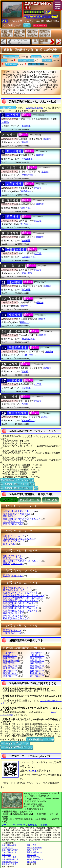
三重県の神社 (10, 653)
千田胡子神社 (18, 348)
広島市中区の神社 (36, 64)
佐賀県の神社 (10, 673)
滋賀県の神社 (37, 653)
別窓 (31, 480)
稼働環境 (32, 825)
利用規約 (44, 825)
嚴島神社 (13, 200)
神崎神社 (15, 315)
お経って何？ (33, 850)
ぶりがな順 (9, 500)
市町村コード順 (30, 500)
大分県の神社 (37, 676)
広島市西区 (19, 606)
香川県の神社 (10, 668)
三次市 (12, 633)
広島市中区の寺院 (26, 60)
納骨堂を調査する (34, 852)
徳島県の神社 (37, 666)
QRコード (32, 771)
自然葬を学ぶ (7, 847)
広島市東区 (20, 608)
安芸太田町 (19, 511)
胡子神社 (13, 217)
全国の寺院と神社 (11, 57)
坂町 (12, 556)
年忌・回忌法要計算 (10, 859)
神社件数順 (51, 500)
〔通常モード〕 (8, 108)
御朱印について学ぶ (10, 862)
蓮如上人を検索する (35, 859)
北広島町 (19, 539)
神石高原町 (22, 561)
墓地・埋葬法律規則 (10, 850)
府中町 (15, 618)
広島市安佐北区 (23, 595)
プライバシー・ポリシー (14, 825)
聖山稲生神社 (18, 331)
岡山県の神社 (37, 663)
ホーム (27, 25)
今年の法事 (6, 855)
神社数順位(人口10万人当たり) (15, 484)
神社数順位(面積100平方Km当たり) (17, 488)
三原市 (12, 630)
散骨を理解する (33, 857)
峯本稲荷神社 (18, 413)
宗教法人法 (32, 845)
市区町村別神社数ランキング (14, 480)
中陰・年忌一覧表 (34, 847)
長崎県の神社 (37, 673)
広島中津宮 (16, 266)
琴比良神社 (14, 151)
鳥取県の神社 (37, 661)
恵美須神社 (14, 184)
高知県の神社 (10, 671)
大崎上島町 (22, 519)
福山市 (13, 613)
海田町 (14, 536)
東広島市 (18, 590)
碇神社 (13, 364)
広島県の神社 (11, 64)
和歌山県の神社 (11, 661)
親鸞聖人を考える (9, 864)
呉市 (10, 544)
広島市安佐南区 (25, 598)
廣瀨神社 (13, 233)
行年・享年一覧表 (9, 857)
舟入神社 (14, 282)
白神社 (13, 397)
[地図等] (5, 122)
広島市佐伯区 (21, 600)
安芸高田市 (16, 514)
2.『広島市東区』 (41, 42)
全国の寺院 (36, 57)
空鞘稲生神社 (16, 168)
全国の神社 (47, 60)
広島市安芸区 (20, 593)
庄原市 (14, 558)
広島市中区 (19, 603)
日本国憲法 (32, 862)
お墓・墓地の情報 (9, 845)
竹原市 (13, 576)
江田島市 (14, 516)
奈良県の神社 (37, 658)
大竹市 (13, 521)
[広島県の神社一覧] (34, 108)
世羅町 (13, 564)
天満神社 (15, 380)
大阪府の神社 (37, 655)
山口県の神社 (10, 666)
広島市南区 (20, 611)
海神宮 (11, 135)
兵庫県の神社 (10, 658)
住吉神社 (15, 299)
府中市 (13, 616)
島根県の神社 (10, 663)
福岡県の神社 (37, 671)
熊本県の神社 (10, 676)
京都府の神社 (10, 655)
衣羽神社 (13, 115)
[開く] (26, 115)
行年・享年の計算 (9, 852)
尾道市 (13, 524)
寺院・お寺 (32, 855)
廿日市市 (15, 588)
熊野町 (14, 541)
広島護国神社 (16, 250)
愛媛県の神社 (37, 668)
